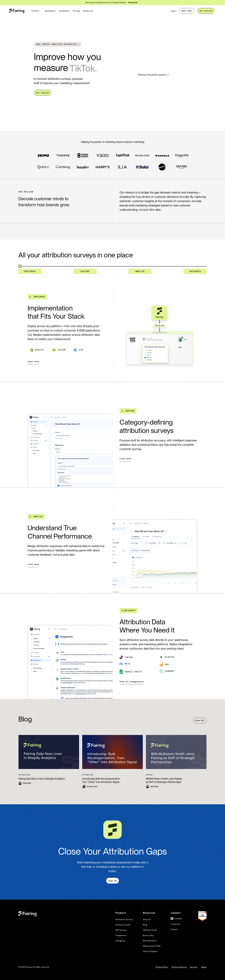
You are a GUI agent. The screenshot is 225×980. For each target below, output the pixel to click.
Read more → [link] (134, 3)
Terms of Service (179, 967)
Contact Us (175, 924)
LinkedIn (178, 919)
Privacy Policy (162, 967)
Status (204, 967)
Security (194, 967)
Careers (174, 929)
